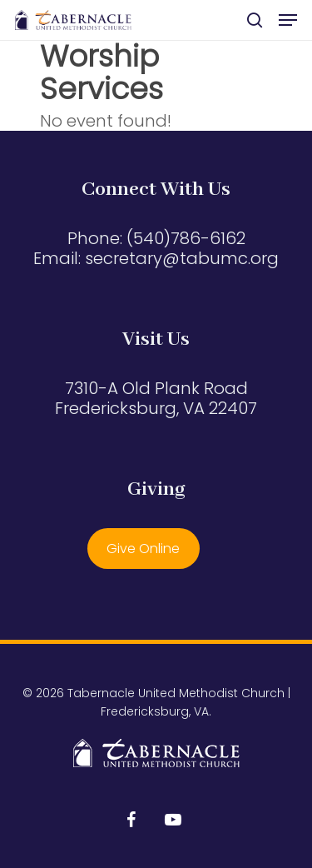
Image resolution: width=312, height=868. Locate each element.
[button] (288, 20)
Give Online (143, 549)
